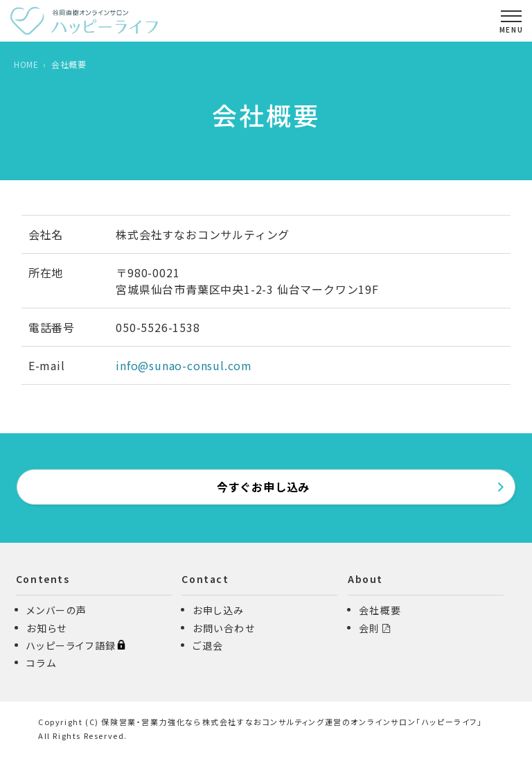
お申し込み (219, 610)
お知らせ (46, 628)
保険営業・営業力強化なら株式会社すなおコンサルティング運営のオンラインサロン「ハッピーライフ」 (292, 722)
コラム (41, 663)
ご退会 (208, 645)
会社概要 (380, 610)
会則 (370, 628)
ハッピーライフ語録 (76, 645)
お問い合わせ (224, 628)
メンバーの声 (57, 610)
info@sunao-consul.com (184, 365)
